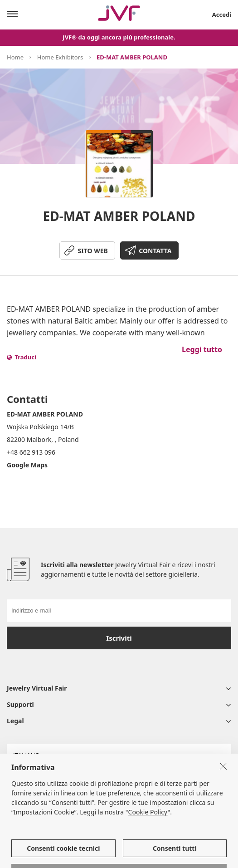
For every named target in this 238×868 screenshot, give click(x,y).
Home (15, 57)
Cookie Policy (148, 837)
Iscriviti (119, 638)
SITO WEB (93, 251)
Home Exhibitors (60, 57)
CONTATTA (155, 251)
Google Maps (27, 465)
